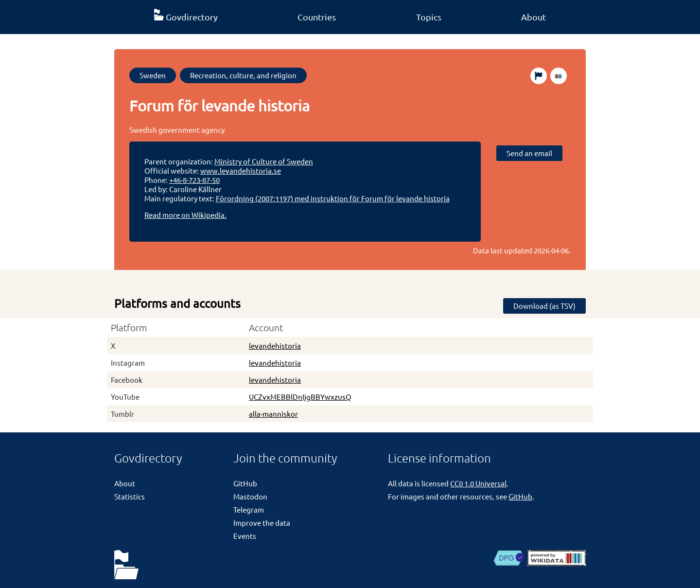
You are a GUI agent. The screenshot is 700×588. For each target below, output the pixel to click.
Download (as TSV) (544, 306)
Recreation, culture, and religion (243, 75)
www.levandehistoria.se (241, 170)
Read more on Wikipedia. (185, 215)
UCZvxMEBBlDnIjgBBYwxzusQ (300, 397)
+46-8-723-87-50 (194, 180)
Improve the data (262, 523)
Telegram (249, 509)
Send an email (529, 153)
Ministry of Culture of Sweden (264, 161)
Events (245, 536)
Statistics (130, 496)
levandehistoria (275, 346)
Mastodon (250, 496)
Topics (429, 17)
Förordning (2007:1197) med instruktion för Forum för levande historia (333, 198)
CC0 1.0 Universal (478, 483)
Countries (317, 17)
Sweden (153, 75)
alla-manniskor (273, 414)
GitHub (245, 483)
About (534, 17)
